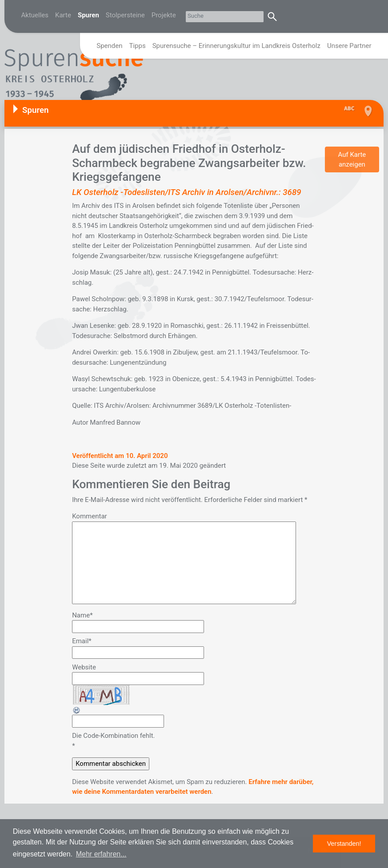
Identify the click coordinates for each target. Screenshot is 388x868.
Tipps (138, 46)
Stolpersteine (125, 15)
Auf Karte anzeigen (352, 160)
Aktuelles (35, 15)
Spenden (109, 46)
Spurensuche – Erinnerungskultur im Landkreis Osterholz (236, 46)
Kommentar (89, 516)
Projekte (164, 15)
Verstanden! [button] (344, 844)
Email (82, 641)
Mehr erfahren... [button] (101, 854)
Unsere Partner (349, 46)
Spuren (88, 15)
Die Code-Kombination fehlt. (113, 736)
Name (82, 615)
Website (84, 667)
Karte (63, 15)
